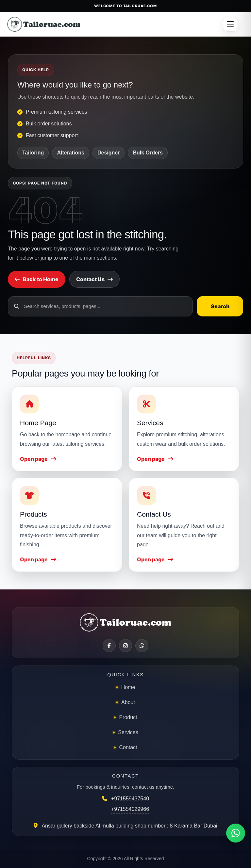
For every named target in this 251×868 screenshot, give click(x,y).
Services (128, 732)
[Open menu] (230, 24)
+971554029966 (130, 809)
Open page (38, 459)
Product (128, 717)
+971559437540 (130, 799)
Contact (128, 747)
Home (128, 687)
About (128, 702)
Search (220, 306)
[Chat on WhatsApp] (236, 833)
